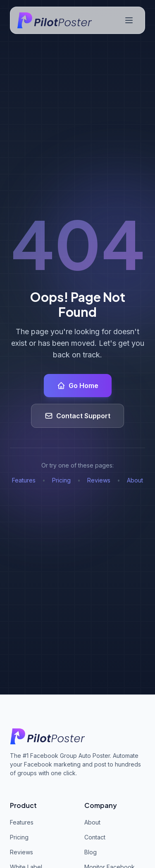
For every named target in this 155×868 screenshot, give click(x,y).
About (135, 480)
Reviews (99, 480)
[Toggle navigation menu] (129, 20)
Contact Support (77, 416)
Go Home (78, 386)
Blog (91, 852)
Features (24, 480)
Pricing (61, 480)
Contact (95, 837)
